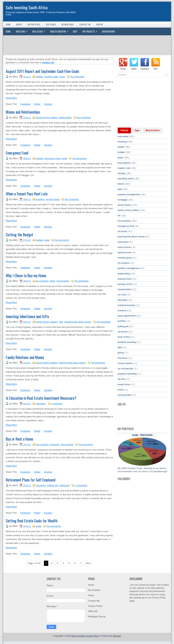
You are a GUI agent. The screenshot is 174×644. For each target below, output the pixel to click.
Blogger (117, 636)
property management (129, 194)
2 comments (81, 485)
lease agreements (127, 316)
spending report (126, 179)
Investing (23, 30)
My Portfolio (34, 24)
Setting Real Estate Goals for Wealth (32, 521)
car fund (122, 295)
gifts (61, 322)
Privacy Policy (95, 606)
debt (120, 189)
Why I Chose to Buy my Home (26, 275)
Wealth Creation (60, 30)
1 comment (57, 404)
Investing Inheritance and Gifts (27, 316)
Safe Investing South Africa (27, 7)
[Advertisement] (87, 45)
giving (121, 353)
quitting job (53, 485)
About (19, 24)
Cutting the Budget (19, 235)
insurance (41, 485)
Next (88, 563)
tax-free (122, 379)
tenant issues (53, 199)
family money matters (47, 118)
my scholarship (126, 368)
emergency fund (52, 158)
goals (64, 158)
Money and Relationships (23, 112)
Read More (11, 98)
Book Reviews (109, 31)
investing (122, 142)
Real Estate (40, 30)
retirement (64, 485)
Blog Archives (152, 130)
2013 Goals (51, 24)
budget (40, 77)
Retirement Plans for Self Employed (31, 480)
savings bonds (125, 284)
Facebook (25, 104)
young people (125, 395)
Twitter (37, 104)
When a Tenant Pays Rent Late (27, 194)
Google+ (48, 104)
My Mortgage (68, 24)
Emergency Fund (17, 153)
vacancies (123, 332)
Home (8, 24)
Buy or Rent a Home (19, 439)
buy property (42, 281)
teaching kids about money (78, 322)
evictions (40, 199)
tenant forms (124, 384)
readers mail (124, 168)
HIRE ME (93, 611)
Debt (75, 31)
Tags (137, 130)
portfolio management (129, 268)
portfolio (122, 321)
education (41, 404)
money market (125, 363)
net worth (123, 231)
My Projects (91, 30)
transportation (125, 289)
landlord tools (125, 252)
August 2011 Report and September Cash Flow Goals (42, 71)
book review (124, 337)
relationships (65, 118)
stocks (121, 184)
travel (62, 77)
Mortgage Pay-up (97, 616)
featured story (125, 279)
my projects (124, 263)
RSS (156, 69)
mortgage (54, 445)
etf (119, 216)
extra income (125, 247)
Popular (124, 130)
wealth (121, 147)
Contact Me (85, 24)
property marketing (127, 374)
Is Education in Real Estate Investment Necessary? (41, 398)
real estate (123, 136)
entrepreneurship (127, 305)
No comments (77, 77)
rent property (63, 281)
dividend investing (127, 342)
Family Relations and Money (25, 357)
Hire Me (100, 24)
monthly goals (51, 77)
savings (122, 173)
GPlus (123, 69)
